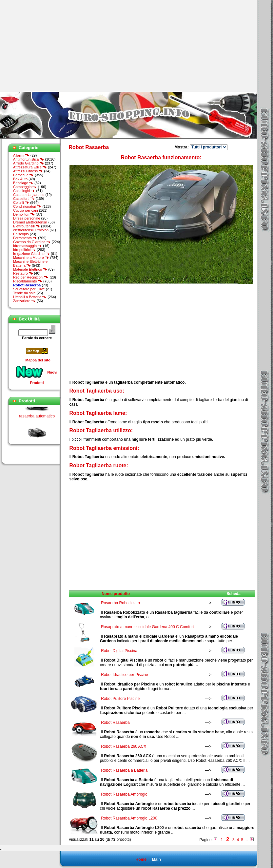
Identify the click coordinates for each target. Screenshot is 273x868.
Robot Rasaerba (115, 723)
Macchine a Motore (31, 258)
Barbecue (23, 175)
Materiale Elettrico (30, 269)
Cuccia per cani (26, 210)
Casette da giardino (29, 195)
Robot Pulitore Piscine (120, 699)
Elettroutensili (27, 226)
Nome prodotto (116, 594)
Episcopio (21, 234)
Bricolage (23, 183)
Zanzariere (24, 301)
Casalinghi (24, 191)
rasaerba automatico (37, 418)
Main (156, 859)
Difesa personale (27, 218)
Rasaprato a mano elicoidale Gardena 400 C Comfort (147, 627)
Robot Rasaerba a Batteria (124, 770)
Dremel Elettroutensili (30, 222)
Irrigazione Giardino (31, 254)
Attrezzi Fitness (28, 171)
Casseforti (24, 199)
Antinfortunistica (29, 159)
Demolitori (24, 214)
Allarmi (21, 155)
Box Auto (20, 179)
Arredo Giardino (29, 163)
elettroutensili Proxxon (31, 230)
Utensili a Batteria (30, 297)
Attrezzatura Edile (30, 167)
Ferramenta (25, 238)
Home (141, 859)
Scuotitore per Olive (29, 289)
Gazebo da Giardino (32, 242)
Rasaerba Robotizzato (120, 603)
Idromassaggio (28, 246)
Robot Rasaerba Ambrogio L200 (129, 818)
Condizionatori (27, 206)
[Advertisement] (55, 46)
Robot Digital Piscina (119, 651)
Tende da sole (24, 293)
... (246, 840)
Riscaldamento (28, 281)
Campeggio (25, 187)
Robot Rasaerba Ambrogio (124, 794)
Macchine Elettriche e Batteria (30, 263)
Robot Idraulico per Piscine (124, 675)
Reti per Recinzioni (31, 277)
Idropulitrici (24, 250)
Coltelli (21, 203)
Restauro (23, 273)
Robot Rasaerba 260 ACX (124, 746)
